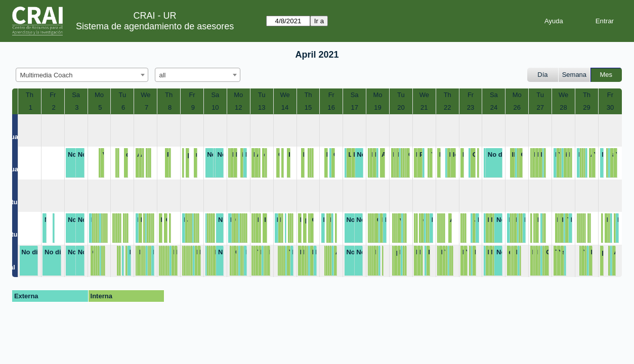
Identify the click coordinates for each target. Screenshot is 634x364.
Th (30, 95)
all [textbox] (163, 75)
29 (586, 107)
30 (610, 107)
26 (517, 107)
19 (377, 107)
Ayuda (554, 21)
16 (331, 107)
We (145, 95)
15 (308, 107)
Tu (123, 95)
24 (494, 107)
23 (471, 107)
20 (401, 107)
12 (238, 107)
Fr (53, 95)
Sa (76, 95)
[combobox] (82, 75)
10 (215, 107)
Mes (606, 75)
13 (262, 107)
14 (285, 107)
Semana (574, 75)
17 (354, 107)
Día (542, 75)
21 (424, 107)
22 (447, 107)
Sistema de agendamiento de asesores (155, 26)
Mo (99, 95)
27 (540, 107)
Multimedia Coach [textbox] (47, 75)
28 (563, 107)
